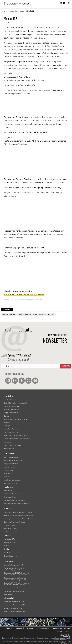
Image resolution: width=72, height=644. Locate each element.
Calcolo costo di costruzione (13, 588)
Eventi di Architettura (11, 400)
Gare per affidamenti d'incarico (14, 522)
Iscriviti (66, 366)
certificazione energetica (12, 480)
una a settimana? (19, 359)
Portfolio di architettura (12, 532)
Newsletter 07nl (9, 539)
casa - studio (8, 470)
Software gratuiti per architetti (14, 500)
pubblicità (20, 628)
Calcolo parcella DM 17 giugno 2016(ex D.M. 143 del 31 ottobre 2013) (17, 574)
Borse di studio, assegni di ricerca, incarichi (18, 516)
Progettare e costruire (11, 432)
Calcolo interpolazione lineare (14, 591)
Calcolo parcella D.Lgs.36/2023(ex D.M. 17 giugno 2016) (15, 569)
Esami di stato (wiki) (11, 556)
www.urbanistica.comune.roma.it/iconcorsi (24, 294)
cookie (59, 631)
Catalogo (7, 426)
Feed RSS (7, 546)
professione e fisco (10, 483)
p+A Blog (7, 423)
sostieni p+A (44, 628)
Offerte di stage (9, 525)
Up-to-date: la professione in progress (17, 439)
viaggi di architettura (11, 464)
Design (6, 416)
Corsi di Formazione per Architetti (15, 403)
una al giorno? (20, 355)
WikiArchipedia (9, 553)
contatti (67, 631)
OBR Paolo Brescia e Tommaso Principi (16, 315)
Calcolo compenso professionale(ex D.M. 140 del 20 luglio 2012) (15, 579)
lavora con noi (57, 628)
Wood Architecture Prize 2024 (14, 612)
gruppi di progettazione (12, 457)
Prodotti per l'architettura (12, 445)
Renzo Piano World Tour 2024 (14, 605)
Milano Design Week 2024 (13, 608)
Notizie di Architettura (11, 409)
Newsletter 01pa (10, 542)
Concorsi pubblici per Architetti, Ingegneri (18, 512)
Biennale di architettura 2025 (14, 602)
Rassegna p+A (9, 449)
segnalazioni (31, 628)
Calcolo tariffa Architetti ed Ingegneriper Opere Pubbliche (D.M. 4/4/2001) (17, 584)
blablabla (7, 477)
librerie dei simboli (10, 497)
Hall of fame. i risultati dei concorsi (16, 436)
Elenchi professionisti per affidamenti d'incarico (20, 519)
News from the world (11, 429)
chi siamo (10, 628)
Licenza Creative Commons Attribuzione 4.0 (62, 639)
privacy (67, 628)
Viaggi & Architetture (11, 413)
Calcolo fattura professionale (14, 565)
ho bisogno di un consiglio (13, 461)
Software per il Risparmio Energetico (16, 504)
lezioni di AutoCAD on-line (13, 494)
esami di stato (9, 474)
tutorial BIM (8, 594)
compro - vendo (9, 467)
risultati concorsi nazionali (44, 315)
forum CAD (8, 491)
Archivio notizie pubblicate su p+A (16, 419)
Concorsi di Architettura (12, 406)
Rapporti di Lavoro (10, 529)
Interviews (7, 442)
